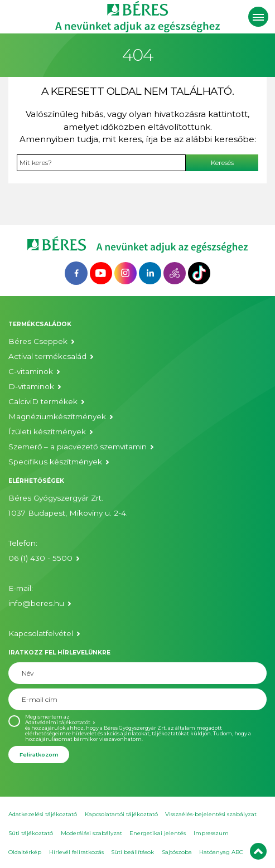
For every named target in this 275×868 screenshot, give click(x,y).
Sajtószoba (177, 852)
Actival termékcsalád (47, 356)
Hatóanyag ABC (221, 852)
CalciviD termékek (43, 401)
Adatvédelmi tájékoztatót (58, 722)
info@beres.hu (36, 603)
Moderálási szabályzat (91, 833)
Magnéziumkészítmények (57, 416)
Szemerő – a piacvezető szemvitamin (78, 447)
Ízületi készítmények (47, 431)
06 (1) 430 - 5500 (40, 558)
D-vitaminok (31, 386)
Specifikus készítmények (55, 462)
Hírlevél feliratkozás (76, 852)
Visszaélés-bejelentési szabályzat (211, 814)
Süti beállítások (132, 852)
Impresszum (211, 833)
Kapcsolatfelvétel (41, 633)
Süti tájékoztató (31, 833)
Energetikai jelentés (158, 833)
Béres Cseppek (38, 341)
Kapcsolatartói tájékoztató (121, 814)
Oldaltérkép (25, 852)
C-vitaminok (31, 371)
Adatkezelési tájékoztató (43, 814)
